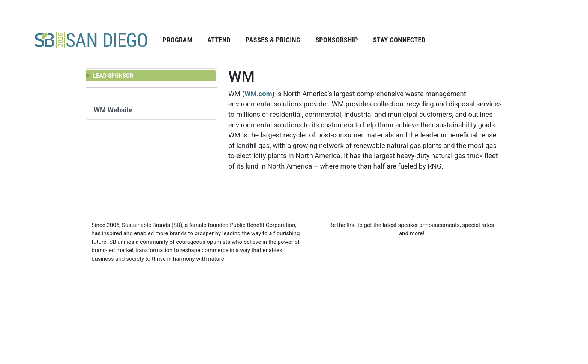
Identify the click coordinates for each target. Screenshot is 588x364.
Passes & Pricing (273, 40)
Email (422, 288)
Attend (219, 40)
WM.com (258, 94)
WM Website (113, 110)
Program (177, 40)
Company (338, 288)
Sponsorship (337, 40)
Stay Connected (399, 40)
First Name (340, 254)
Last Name (429, 254)
